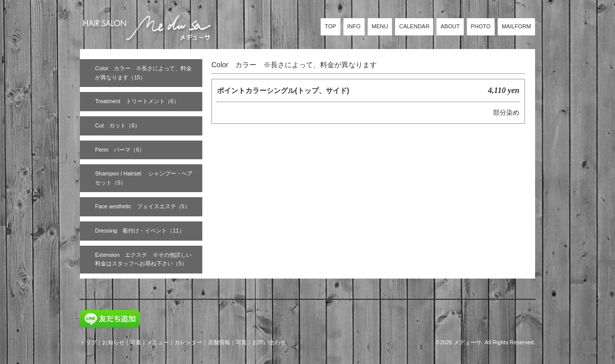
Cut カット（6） (118, 125)
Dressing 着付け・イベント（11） (140, 231)
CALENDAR (414, 26)
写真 (136, 342)
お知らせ (113, 342)
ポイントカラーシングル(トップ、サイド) (283, 90)
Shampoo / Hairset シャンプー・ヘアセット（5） (144, 178)
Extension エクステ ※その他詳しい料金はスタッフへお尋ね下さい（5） (143, 259)
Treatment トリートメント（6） (137, 101)
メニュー (158, 342)
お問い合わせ (269, 342)
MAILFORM (516, 26)
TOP (330, 26)
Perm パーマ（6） (120, 150)
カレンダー (188, 342)
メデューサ (468, 342)
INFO (354, 26)
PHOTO (481, 26)
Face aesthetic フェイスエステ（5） (143, 206)
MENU (380, 26)
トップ (88, 342)
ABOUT (450, 26)
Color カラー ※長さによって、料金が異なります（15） (143, 73)
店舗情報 (219, 342)
